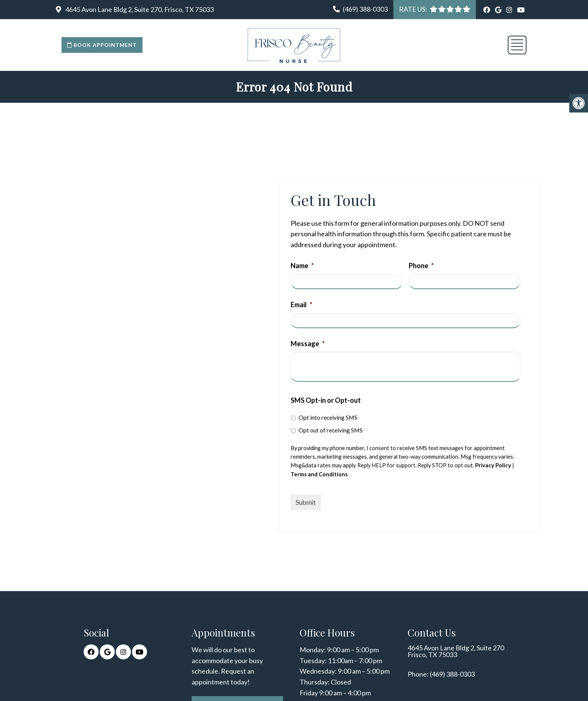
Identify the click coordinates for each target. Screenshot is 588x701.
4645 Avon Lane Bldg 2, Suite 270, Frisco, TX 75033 (139, 9)
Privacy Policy (493, 465)
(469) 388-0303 (365, 9)
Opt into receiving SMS (328, 417)
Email (301, 305)
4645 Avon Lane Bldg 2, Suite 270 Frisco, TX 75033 (456, 651)
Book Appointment (102, 45)
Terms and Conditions (319, 474)
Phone (421, 266)
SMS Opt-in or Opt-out (326, 400)
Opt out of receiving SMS (331, 430)
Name (302, 266)
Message (308, 344)
